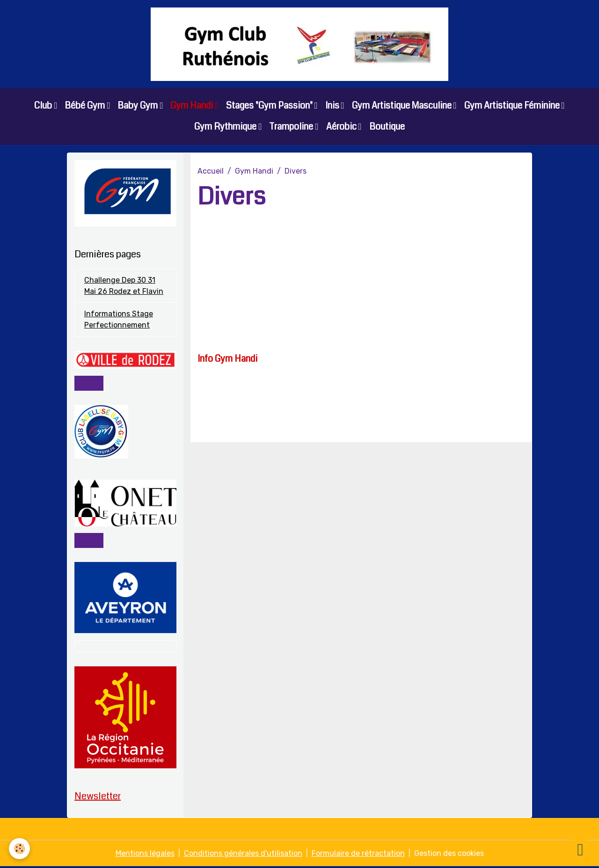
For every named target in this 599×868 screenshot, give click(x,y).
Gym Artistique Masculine (403, 106)
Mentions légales (145, 855)
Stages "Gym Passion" (270, 106)
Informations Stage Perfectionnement (119, 320)
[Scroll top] (580, 849)
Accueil (211, 171)
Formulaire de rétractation (358, 855)
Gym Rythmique (226, 127)
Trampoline (292, 127)
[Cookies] (20, 849)
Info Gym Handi (227, 359)
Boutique (387, 127)
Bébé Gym (86, 106)
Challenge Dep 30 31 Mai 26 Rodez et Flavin (124, 286)
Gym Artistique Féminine (513, 106)
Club (44, 106)
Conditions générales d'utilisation (243, 855)
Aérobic (342, 127)
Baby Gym (139, 106)
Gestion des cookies (449, 855)
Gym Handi (193, 106)
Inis (333, 106)
